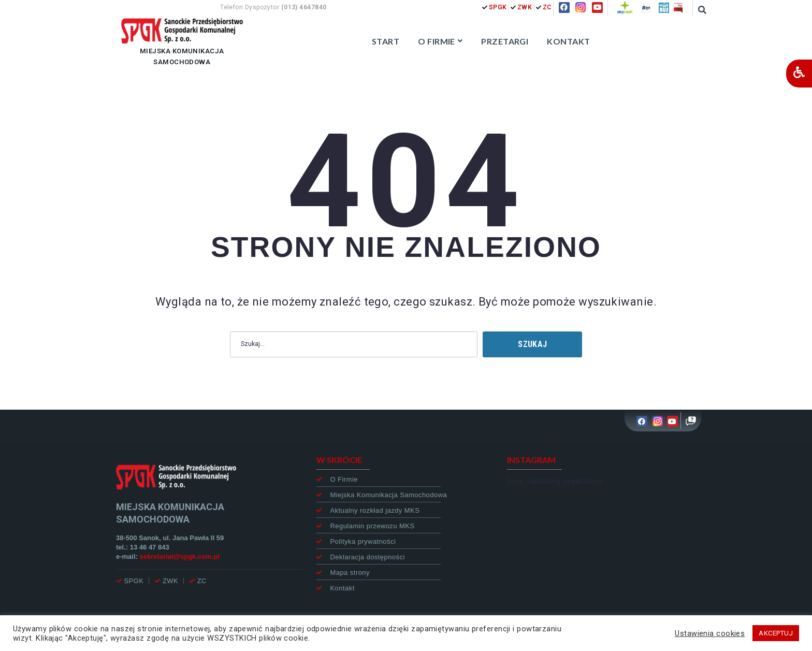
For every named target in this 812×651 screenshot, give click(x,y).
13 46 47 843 (150, 547)
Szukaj (532, 344)
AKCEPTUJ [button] (776, 633)
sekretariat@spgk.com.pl (180, 556)
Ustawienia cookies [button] (710, 633)
